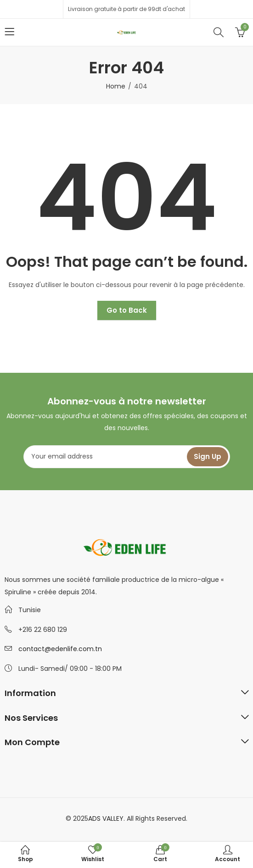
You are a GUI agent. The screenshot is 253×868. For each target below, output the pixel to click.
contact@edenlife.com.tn (60, 649)
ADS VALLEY (106, 818)
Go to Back (127, 310)
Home (116, 86)
